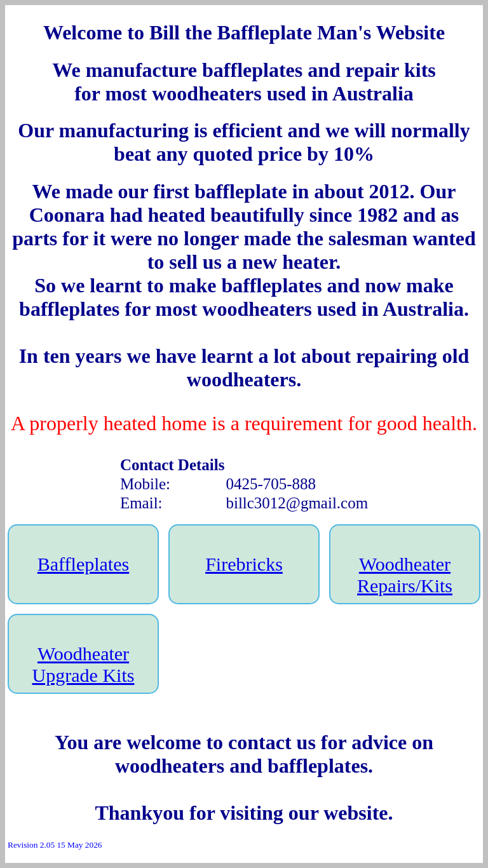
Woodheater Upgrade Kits (84, 664)
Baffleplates (83, 564)
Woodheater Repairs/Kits (405, 575)
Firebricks (244, 564)
